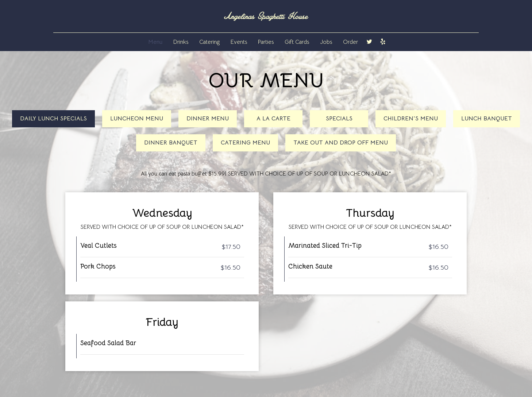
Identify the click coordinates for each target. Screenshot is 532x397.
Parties (266, 42)
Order (350, 42)
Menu (155, 42)
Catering (209, 42)
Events (239, 42)
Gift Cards (297, 42)
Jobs (326, 42)
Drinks (181, 42)
